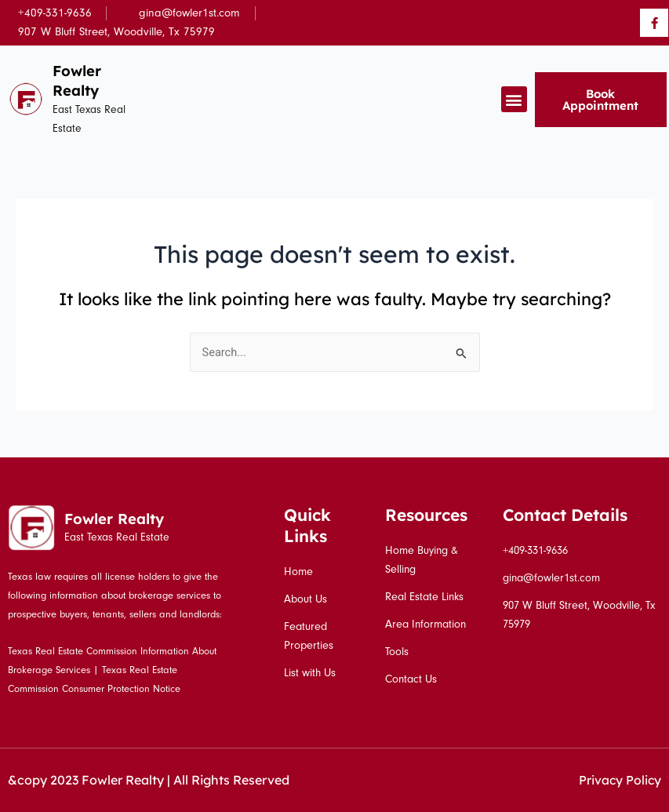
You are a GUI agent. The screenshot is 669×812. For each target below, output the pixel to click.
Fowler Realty (78, 80)
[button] (514, 99)
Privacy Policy (619, 780)
